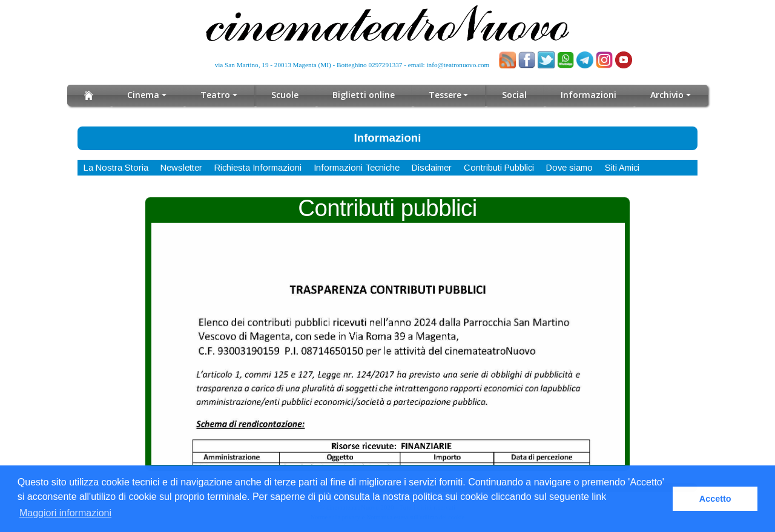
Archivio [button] (667, 95)
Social (514, 95)
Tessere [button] (445, 95)
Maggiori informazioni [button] (65, 513)
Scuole (285, 95)
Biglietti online (364, 95)
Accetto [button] (715, 499)
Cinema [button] (143, 95)
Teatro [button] (215, 95)
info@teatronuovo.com (458, 65)
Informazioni (589, 95)
